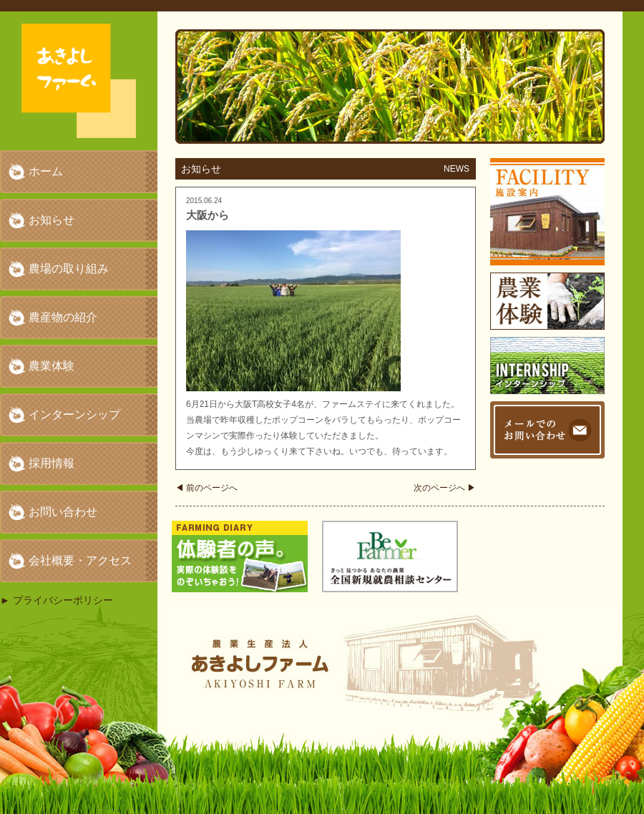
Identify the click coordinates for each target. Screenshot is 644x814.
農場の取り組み (69, 269)
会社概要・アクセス (80, 560)
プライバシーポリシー (63, 600)
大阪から (208, 215)
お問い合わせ (63, 512)
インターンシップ (74, 415)
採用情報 (52, 463)
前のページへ (206, 488)
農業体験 (52, 366)
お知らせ (52, 220)
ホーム (46, 171)
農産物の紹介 (63, 317)
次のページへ (445, 488)
